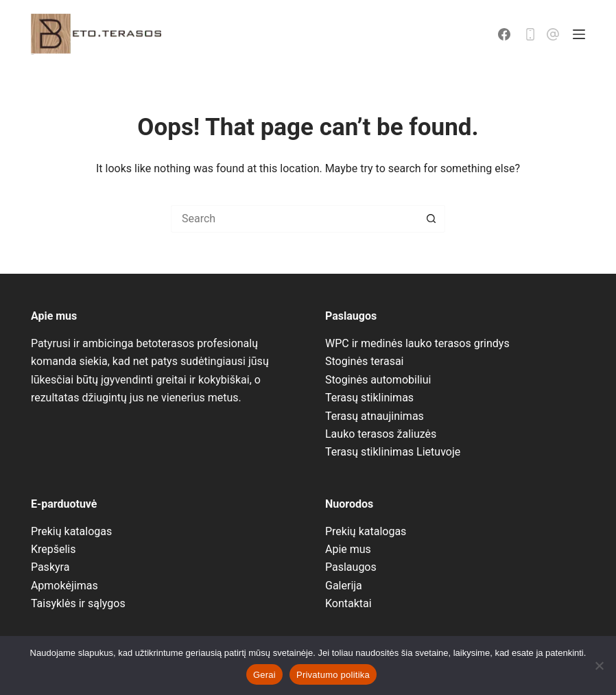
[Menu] (579, 34)
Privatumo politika (333, 675)
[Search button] (431, 219)
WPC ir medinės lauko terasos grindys (417, 343)
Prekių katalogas (71, 531)
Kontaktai (348, 603)
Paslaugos (351, 567)
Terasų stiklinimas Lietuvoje (393, 452)
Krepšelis (54, 549)
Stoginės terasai (365, 361)
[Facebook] (504, 34)
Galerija (344, 586)
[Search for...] (294, 219)
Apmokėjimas (64, 586)
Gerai (264, 675)
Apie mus (348, 549)
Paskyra (50, 567)
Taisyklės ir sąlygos (78, 603)
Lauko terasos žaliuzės (381, 434)
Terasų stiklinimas (369, 398)
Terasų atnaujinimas (375, 416)
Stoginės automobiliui (378, 380)
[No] (599, 665)
